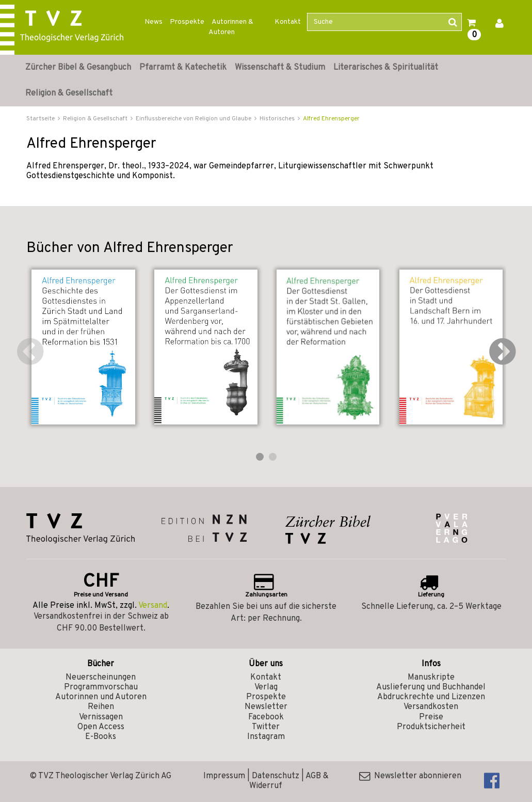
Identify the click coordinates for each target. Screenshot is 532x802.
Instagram (266, 737)
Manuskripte (431, 678)
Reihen (101, 707)
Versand (153, 606)
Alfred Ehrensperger (331, 119)
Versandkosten (431, 707)
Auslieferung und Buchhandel (431, 687)
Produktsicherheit (431, 727)
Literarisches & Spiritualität (386, 68)
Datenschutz (276, 776)
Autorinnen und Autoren (101, 697)
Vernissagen (101, 717)
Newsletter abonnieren (410, 776)
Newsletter (266, 707)
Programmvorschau (101, 687)
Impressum (224, 776)
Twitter (266, 727)
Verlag (266, 687)
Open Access (101, 727)
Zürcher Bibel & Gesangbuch (78, 68)
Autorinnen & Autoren (231, 27)
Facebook (266, 717)
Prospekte (187, 22)
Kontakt (288, 22)
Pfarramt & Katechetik (183, 68)
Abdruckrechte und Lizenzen (431, 697)
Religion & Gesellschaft (69, 93)
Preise (431, 717)
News (154, 22)
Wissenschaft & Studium (280, 68)
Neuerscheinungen (101, 678)
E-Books (101, 737)
